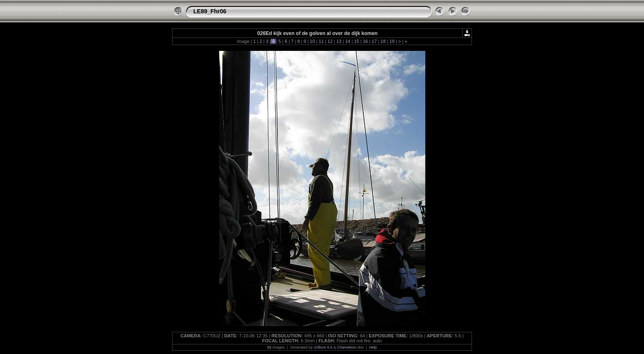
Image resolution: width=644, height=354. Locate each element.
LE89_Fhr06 (210, 11)
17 (374, 41)
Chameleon (347, 347)
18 (383, 41)
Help (373, 347)
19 (392, 41)
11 (321, 41)
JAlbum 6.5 (323, 347)
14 (348, 41)
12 (330, 41)
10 (312, 41)
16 (365, 41)
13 (339, 41)
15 (357, 41)
